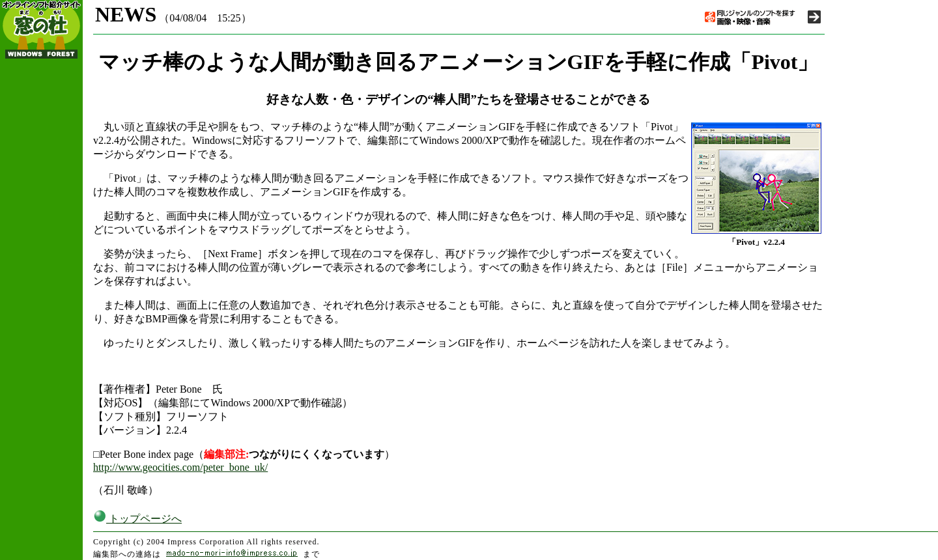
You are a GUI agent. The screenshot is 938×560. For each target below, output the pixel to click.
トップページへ (137, 519)
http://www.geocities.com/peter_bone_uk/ (180, 467)
